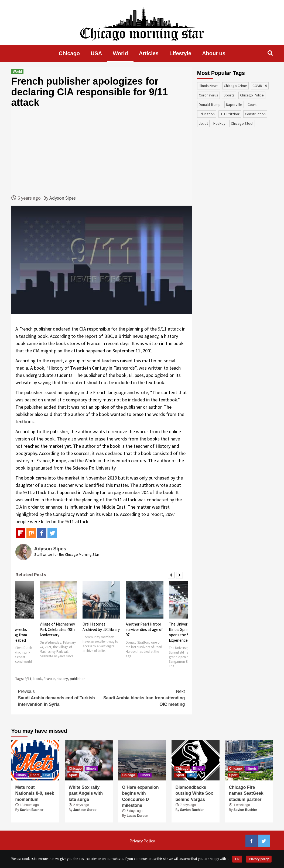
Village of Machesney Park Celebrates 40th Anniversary (57, 629)
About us (214, 53)
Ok (237, 859)
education (207, 114)
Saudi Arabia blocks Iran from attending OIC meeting (143, 697)
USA (96, 53)
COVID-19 (260, 86)
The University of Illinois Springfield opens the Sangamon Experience (187, 632)
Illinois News (209, 86)
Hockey (219, 123)
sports (229, 95)
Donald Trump (210, 105)
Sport (35, 775)
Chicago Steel (242, 123)
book (38, 679)
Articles (149, 53)
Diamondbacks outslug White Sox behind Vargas (194, 793)
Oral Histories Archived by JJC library (101, 627)
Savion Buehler (32, 810)
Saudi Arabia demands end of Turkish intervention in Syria (60, 697)
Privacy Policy (142, 841)
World (120, 53)
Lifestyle (180, 53)
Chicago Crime (235, 86)
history (62, 679)
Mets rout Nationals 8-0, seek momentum (35, 793)
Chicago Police (252, 95)
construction (255, 114)
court (252, 105)
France (49, 679)
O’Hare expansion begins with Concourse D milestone (141, 796)
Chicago (69, 53)
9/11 (28, 679)
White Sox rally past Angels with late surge (86, 793)
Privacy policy (259, 859)
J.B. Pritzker (230, 114)
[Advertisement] (102, 151)
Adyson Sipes (63, 198)
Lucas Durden (138, 816)
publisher (77, 679)
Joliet (203, 123)
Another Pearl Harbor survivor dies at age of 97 (144, 629)
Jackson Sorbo (85, 810)
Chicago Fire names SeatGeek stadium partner (246, 793)
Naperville (234, 105)
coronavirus (208, 95)
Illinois (21, 775)
